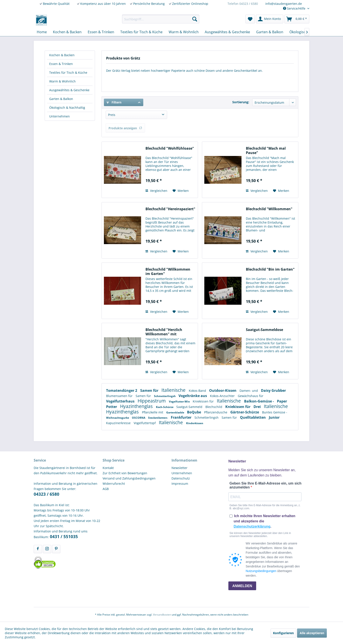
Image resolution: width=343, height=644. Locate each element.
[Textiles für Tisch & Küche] (141, 32)
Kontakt (108, 468)
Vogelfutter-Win (180, 402)
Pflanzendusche (216, 412)
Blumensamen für (120, 396)
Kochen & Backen (62, 55)
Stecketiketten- (158, 418)
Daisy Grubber (273, 390)
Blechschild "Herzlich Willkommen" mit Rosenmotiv (164, 332)
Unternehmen (59, 116)
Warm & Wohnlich (62, 81)
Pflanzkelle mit (153, 412)
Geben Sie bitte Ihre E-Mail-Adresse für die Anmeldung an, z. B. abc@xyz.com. (265, 507)
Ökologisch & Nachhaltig (67, 108)
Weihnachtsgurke (118, 418)
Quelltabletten (253, 417)
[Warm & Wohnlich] (184, 32)
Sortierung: (241, 102)
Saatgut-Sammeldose (264, 330)
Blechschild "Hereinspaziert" (170, 209)
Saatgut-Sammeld (190, 407)
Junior (274, 417)
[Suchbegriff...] (161, 19)
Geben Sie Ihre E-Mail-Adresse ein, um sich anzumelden (265, 485)
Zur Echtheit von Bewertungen (125, 473)
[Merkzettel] (250, 19)
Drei (258, 407)
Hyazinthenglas (137, 406)
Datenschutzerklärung (252, 526)
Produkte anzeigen (125, 128)
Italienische (174, 390)
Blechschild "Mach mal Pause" (266, 150)
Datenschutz (181, 478)
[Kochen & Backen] (67, 32)
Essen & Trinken (61, 64)
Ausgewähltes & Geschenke (69, 90)
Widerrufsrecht (114, 484)
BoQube (194, 412)
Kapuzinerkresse (119, 423)
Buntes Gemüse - (275, 412)
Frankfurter (182, 417)
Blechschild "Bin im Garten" (270, 269)
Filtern (114, 102)
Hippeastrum (152, 401)
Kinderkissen (195, 423)
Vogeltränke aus (193, 396)
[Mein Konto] (270, 19)
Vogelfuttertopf (145, 423)
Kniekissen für (204, 401)
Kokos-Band (198, 391)
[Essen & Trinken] (101, 32)
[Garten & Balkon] (270, 32)
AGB (106, 489)
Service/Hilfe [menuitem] (295, 8)
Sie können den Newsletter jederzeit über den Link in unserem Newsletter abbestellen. (260, 535)
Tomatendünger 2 (122, 390)
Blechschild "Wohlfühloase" (170, 148)
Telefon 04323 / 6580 (243, 4)
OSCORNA (139, 418)
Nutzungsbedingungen (261, 571)
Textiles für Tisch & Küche (68, 73)
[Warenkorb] (297, 19)
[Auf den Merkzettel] (181, 191)
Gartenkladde (176, 412)
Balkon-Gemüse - (259, 401)
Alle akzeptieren (312, 633)
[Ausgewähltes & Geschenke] (227, 32)
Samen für (150, 390)
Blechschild (214, 407)
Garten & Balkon (61, 99)
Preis (112, 115)
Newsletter (179, 468)
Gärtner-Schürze (245, 412)
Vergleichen (156, 191)
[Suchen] (195, 19)
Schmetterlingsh (165, 396)
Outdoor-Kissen (223, 390)
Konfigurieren (283, 633)
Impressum (180, 484)
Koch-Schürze (165, 407)
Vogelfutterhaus (121, 401)
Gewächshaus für (251, 396)
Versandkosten (162, 615)
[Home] (42, 32)
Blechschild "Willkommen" (269, 209)
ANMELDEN (242, 586)
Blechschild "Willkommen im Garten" (168, 271)
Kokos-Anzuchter (223, 396)
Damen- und (249, 391)
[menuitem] (161, 19)
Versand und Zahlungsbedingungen (129, 478)
